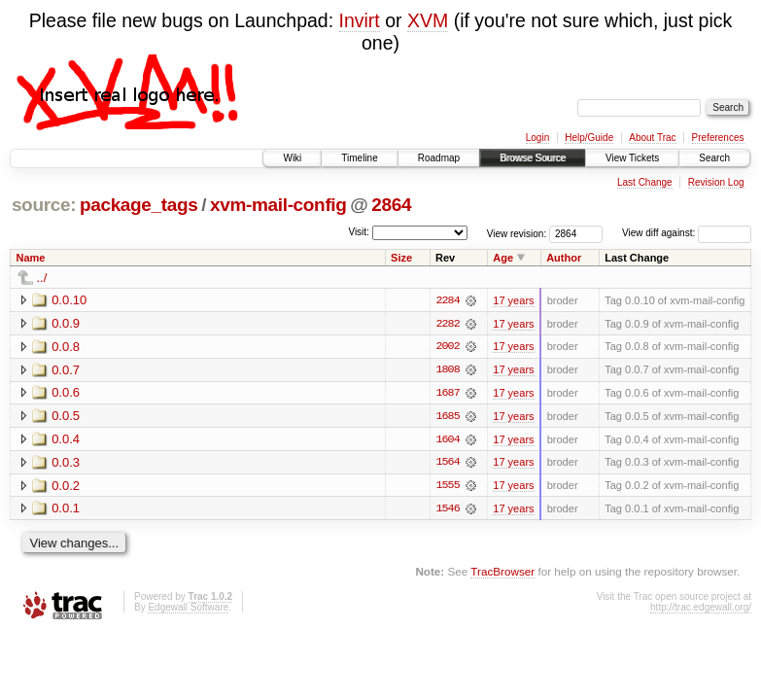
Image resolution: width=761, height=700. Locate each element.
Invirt (360, 20)
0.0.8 (66, 347)
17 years (513, 300)
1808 (447, 370)
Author (564, 258)
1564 (447, 464)
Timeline (359, 158)
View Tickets (632, 158)
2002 (447, 347)
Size (401, 258)
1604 (447, 440)
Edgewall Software (188, 609)
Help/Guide (589, 138)
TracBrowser (502, 573)
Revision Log (716, 182)
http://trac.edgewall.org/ (701, 609)
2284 (447, 300)
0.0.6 (66, 393)
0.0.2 (66, 487)
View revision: (517, 233)
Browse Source (533, 158)
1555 (447, 487)
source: (44, 205)
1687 (447, 394)
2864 (391, 205)
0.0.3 (66, 463)
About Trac (652, 138)
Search (714, 158)
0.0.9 (66, 323)
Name (31, 258)
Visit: (359, 232)
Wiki (292, 158)
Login (537, 138)
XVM (428, 20)
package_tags (139, 205)
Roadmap (439, 158)
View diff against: (687, 233)
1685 (447, 417)
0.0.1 (66, 510)
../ (42, 278)
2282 (447, 324)
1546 (447, 510)
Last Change (645, 182)
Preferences (718, 138)
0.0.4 (66, 440)
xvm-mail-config (278, 205)
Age (503, 258)
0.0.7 (66, 370)
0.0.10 (69, 300)
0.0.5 (66, 417)
